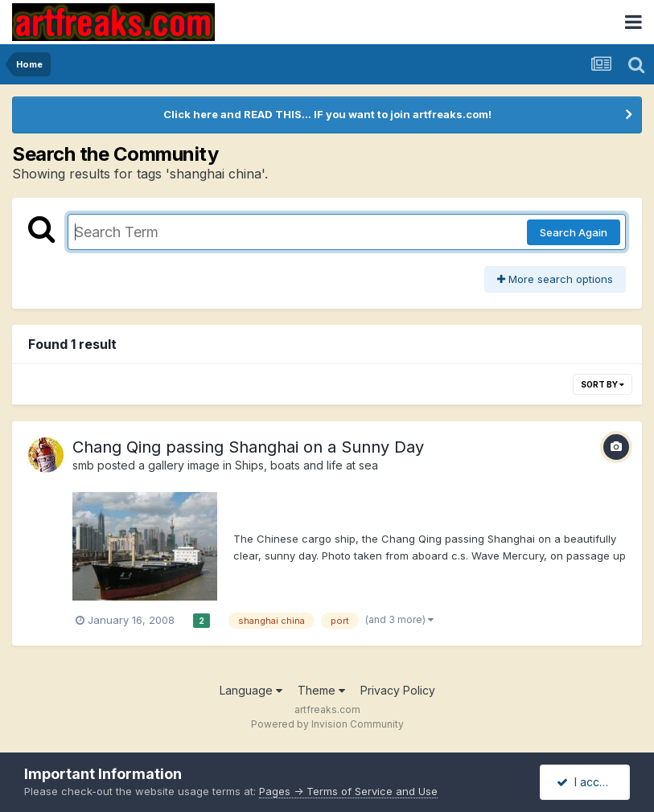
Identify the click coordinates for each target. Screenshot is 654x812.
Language (251, 690)
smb (83, 465)
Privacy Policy (398, 690)
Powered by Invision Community (327, 724)
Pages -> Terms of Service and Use (348, 791)
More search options (555, 279)
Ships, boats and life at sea (306, 465)
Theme (321, 690)
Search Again (574, 232)
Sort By (603, 384)
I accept (587, 782)
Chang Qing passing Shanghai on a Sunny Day (248, 447)
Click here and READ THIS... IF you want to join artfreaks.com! (327, 114)
